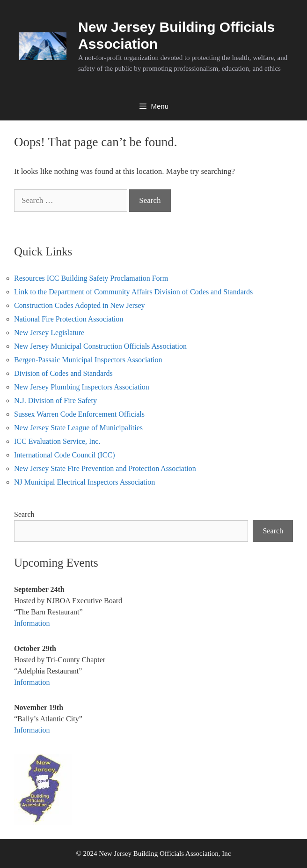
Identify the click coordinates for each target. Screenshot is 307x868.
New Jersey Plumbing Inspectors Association (82, 387)
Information (32, 623)
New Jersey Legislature (49, 333)
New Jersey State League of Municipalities (78, 428)
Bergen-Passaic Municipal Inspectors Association (88, 360)
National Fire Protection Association (69, 319)
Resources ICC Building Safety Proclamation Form (91, 278)
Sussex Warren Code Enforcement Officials (79, 414)
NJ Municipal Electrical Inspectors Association (84, 482)
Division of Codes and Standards (63, 373)
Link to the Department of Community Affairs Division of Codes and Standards (133, 292)
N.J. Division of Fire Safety (55, 400)
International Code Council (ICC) (65, 455)
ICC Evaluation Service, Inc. (57, 441)
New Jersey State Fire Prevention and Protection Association (105, 468)
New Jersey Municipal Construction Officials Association (100, 346)
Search (24, 514)
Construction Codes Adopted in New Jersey (80, 305)
